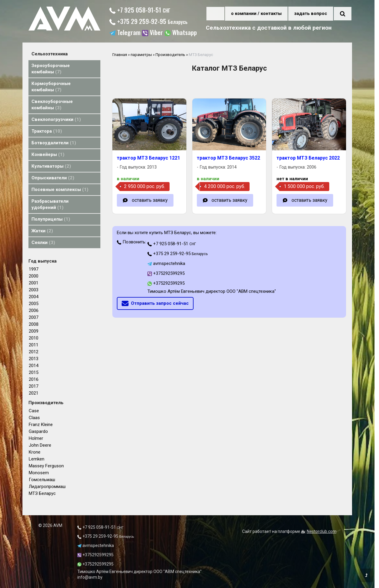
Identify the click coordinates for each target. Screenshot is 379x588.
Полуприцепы (51, 219)
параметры (141, 55)
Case (34, 411)
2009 (34, 331)
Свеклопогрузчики (56, 119)
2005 (34, 304)
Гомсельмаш (42, 480)
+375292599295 (166, 273)
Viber (152, 33)
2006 (34, 310)
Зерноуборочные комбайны (51, 69)
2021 (34, 393)
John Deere (40, 445)
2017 (34, 386)
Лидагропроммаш (47, 487)
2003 (34, 290)
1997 (34, 269)
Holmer (36, 438)
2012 (34, 352)
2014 (34, 366)
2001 (34, 283)
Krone (35, 452)
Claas (34, 418)
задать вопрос (311, 13)
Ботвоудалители (54, 143)
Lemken (37, 459)
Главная (120, 55)
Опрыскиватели (53, 178)
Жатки (42, 231)
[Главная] (64, 29)
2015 (34, 372)
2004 (34, 297)
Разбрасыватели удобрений (50, 204)
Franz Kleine (41, 425)
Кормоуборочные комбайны (51, 87)
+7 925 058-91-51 (140, 10)
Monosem (39, 473)
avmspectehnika (166, 263)
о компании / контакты (256, 13)
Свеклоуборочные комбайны (52, 105)
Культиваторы (51, 166)
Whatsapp (181, 33)
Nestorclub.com (322, 531)
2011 (34, 345)
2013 (34, 359)
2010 (34, 338)
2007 (34, 317)
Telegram (125, 33)
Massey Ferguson (46, 466)
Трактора (47, 131)
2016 (34, 379)
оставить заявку (150, 200)
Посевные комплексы (60, 190)
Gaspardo (38, 431)
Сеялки (43, 243)
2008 (34, 324)
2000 (34, 276)
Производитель (170, 55)
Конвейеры (48, 154)
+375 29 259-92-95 (148, 21)
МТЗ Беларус (42, 493)
